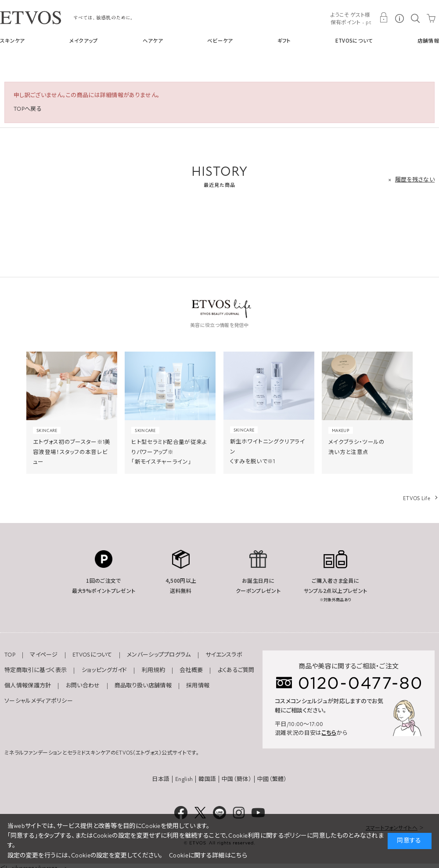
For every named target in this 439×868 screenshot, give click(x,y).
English (184, 779)
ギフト (284, 40)
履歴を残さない (415, 180)
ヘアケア (153, 40)
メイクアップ (84, 40)
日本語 (161, 779)
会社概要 (191, 670)
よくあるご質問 (236, 670)
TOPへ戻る (28, 109)
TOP (10, 655)
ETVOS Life (417, 498)
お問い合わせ (83, 686)
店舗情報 (428, 40)
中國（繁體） (272, 779)
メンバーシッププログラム (159, 655)
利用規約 (153, 670)
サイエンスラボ (224, 655)
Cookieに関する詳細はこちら (208, 855)
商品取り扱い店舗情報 (143, 686)
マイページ (44, 655)
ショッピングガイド (104, 670)
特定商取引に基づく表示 (36, 670)
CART (431, 18)
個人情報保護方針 (28, 686)
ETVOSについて (354, 40)
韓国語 (207, 779)
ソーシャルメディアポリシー (39, 701)
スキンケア (13, 40)
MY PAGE (384, 18)
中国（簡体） (237, 779)
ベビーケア (220, 40)
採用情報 (198, 686)
